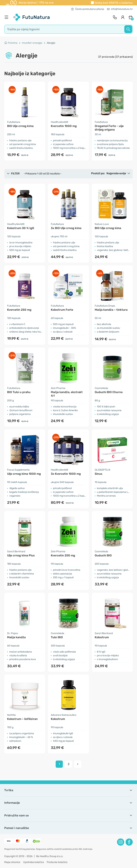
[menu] (7, 17)
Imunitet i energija (32, 43)
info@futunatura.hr (120, 9)
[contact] (115, 17)
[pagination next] (78, 764)
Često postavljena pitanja (88, 9)
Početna (11, 43)
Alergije (51, 43)
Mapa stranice (12, 862)
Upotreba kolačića (34, 862)
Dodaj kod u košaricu (114, 3)
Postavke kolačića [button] (57, 862)
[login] (123, 17)
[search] (68, 29)
